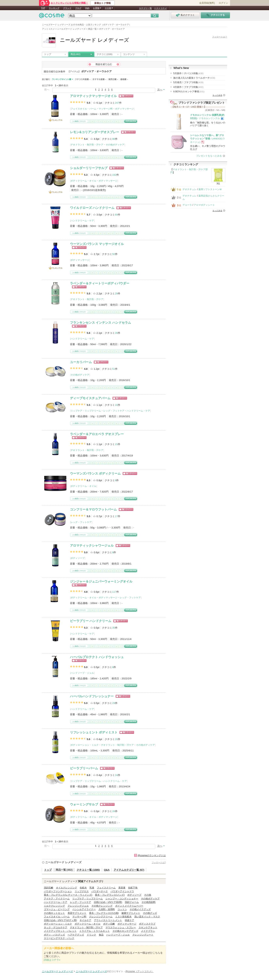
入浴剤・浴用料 (107, 909)
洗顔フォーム (132, 902)
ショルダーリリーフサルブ (89, 168)
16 (116, 405)
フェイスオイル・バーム (83, 109)
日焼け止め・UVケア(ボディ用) (60, 920)
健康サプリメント (131, 913)
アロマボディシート (204, 205)
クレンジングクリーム (101, 917)
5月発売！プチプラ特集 (188, 82)
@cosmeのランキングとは (152, 855)
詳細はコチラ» (52, 960)
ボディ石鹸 (109, 924)
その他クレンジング (102, 906)
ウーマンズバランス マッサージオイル (97, 244)
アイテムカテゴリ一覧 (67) (129, 870)
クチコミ (105, 54)
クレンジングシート (143, 935)
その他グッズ (150, 913)
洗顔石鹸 (49, 888)
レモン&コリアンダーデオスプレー (95, 132)
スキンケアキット (148, 927)
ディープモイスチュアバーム (90, 398)
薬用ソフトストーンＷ (210, 189)
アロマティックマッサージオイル (93, 96)
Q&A (87, 8)
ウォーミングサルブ (84, 804)
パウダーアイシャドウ (122, 891)
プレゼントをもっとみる (209, 156)
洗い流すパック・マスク (147, 917)
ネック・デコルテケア (56, 927)
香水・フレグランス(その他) (104, 913)
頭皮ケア (129, 920)
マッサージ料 (106, 109)
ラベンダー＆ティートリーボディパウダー (100, 283)
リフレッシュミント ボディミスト (94, 732)
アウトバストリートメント (108, 920)
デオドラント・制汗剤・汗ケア (87, 145)
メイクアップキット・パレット (60, 931)
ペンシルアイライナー (84, 909)
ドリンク (91, 935)
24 (116, 775)
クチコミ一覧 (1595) (88, 870)
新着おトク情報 (103, 3)
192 (114, 175)
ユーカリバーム (81, 362)
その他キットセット (54, 913)
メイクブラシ (148, 931)
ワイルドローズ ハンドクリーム (92, 208)
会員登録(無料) (207, 3)
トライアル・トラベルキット (95, 931)
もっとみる (217, 95)
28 (116, 333)
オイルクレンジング (66, 888)
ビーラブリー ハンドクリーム (91, 621)
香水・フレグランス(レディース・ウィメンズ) (68, 895)
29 (116, 294)
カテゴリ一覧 (145, 8)
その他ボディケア (115, 145)
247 (117, 103)
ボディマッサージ (124, 109)
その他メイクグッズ (140, 909)
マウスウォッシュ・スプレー (121, 927)
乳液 (92, 888)
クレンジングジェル (78, 906)
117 (114, 592)
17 (116, 516)
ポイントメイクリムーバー (129, 906)
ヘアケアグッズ (76, 935)
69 (116, 215)
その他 (148, 895)
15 (116, 444)
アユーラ (187, 205)
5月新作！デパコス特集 (188, 73)
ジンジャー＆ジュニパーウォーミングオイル (101, 581)
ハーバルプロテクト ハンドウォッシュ (97, 657)
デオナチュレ (189, 189)
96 (113, 139)
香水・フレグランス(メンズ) (110, 895)
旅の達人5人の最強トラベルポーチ (194, 78)
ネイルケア (85, 920)
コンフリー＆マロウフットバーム (93, 509)
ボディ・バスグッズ (54, 935)
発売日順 (113, 79)
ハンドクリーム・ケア (82, 221)
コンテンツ (129, 54)
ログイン (223, 3)
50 (113, 254)
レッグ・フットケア (114, 411)
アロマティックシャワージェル (92, 546)
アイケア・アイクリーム (57, 899)
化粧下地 (133, 888)
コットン (122, 909)
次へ (160, 90)
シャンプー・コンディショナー (122, 899)
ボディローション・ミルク (85, 745)
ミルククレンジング (54, 906)
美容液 (122, 888)
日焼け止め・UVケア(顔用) (108, 902)
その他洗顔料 (149, 902)
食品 (101, 935)
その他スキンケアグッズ (125, 931)
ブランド (67, 8)
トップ (48, 54)
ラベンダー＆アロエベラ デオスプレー (97, 434)
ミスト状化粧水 (123, 917)
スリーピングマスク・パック (59, 938)
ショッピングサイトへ (126, 96)
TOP (43, 8)
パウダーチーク (100, 891)
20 (116, 739)
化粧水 (83, 888)
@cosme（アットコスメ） (139, 971)
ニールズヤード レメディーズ (63, 862)
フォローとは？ (220, 37)
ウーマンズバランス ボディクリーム (95, 474)
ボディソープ (78, 558)
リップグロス (82, 891)
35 (113, 628)
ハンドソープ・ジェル (82, 673)
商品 (76, 54)
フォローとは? (159, 862)
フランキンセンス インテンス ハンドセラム (100, 323)
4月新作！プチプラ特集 (188, 87)
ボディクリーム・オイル (83, 181)
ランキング (54, 8)
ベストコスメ (160, 8)
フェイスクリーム (106, 888)
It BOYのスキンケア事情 (189, 92)
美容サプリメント (77, 913)
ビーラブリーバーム (84, 768)
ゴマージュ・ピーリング (57, 909)
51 (113, 369)
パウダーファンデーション (58, 891)
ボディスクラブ (147, 924)
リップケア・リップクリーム (86, 411)
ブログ (78, 8)
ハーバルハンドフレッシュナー (92, 696)
